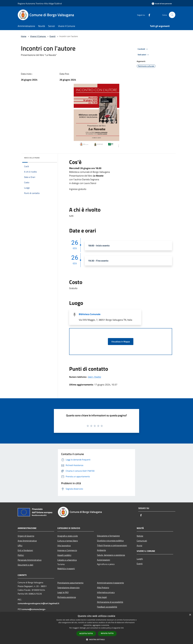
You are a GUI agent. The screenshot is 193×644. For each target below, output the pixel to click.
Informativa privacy (106, 592)
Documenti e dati (25, 565)
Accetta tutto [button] (86, 633)
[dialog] (96, 628)
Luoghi (140, 559)
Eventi (53, 36)
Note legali (102, 597)
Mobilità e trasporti (66, 569)
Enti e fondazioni (25, 550)
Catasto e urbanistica (67, 560)
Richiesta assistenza (67, 597)
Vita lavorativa (64, 545)
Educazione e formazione (108, 536)
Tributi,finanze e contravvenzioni (112, 545)
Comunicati (142, 541)
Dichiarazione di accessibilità (110, 602)
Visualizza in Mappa (121, 342)
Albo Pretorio (103, 588)
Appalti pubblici (64, 555)
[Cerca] (172, 15)
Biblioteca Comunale (90, 314)
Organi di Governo (26, 536)
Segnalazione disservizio (68, 588)
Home (24, 36)
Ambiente (101, 550)
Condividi (143, 49)
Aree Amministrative (27, 541)
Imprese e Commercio (67, 550)
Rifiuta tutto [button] (107, 633)
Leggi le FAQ (63, 592)
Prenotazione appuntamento (70, 583)
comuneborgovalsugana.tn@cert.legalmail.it (38, 603)
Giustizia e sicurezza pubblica (110, 541)
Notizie (140, 536)
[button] (96, 639)
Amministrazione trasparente (110, 583)
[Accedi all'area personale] (162, 4)
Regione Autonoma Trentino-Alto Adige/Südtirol (40, 3)
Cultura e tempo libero (68, 541)
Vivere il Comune (38, 36)
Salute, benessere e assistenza (111, 555)
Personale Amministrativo (30, 560)
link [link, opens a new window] (122, 628)
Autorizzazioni (104, 560)
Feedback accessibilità (107, 607)
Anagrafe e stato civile (68, 536)
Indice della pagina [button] (32, 158)
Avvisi (139, 545)
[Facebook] (148, 15)
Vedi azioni (144, 55)
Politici (21, 555)
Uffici (20, 545)
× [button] (190, 615)
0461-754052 (95, 377)
